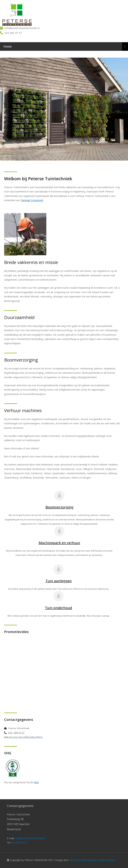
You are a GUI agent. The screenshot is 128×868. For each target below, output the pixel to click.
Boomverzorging (59, 507)
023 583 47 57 (19, 843)
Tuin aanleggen (59, 581)
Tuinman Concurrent (32, 200)
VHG (36, 782)
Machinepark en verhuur (59, 543)
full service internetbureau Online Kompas (92, 860)
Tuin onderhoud (59, 608)
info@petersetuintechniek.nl (30, 838)
